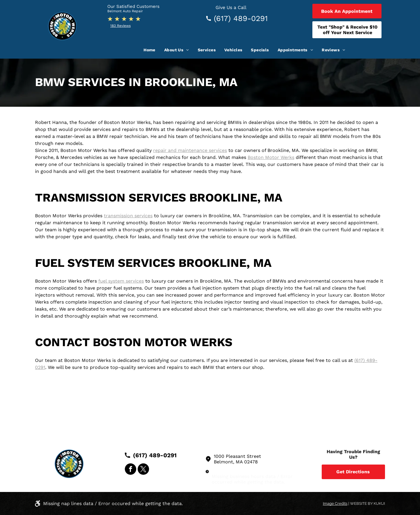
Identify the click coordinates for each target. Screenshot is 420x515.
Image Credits (335, 503)
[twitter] (143, 470)
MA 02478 (247, 462)
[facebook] (131, 470)
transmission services (128, 216)
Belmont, (224, 462)
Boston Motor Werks (271, 157)
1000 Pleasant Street (237, 456)
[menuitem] (149, 50)
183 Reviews (120, 26)
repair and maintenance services (190, 150)
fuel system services (121, 281)
